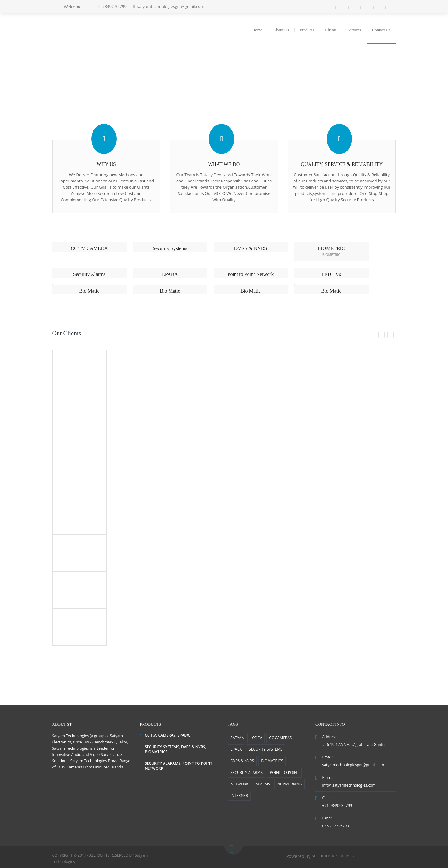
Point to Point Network (250, 274)
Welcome (73, 7)
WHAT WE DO (224, 164)
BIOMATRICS (272, 761)
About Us (281, 30)
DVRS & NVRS (251, 248)
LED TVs (331, 274)
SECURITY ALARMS (247, 772)
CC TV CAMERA (89, 248)
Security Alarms (89, 274)
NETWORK (239, 784)
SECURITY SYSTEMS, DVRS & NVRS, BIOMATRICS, (175, 749)
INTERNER (239, 796)
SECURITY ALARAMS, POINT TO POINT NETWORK (179, 766)
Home (257, 30)
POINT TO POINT (284, 772)
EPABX (170, 274)
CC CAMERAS (280, 738)
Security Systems (170, 248)
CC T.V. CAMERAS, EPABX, (167, 735)
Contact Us (381, 30)
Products (307, 30)
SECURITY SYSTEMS (266, 749)
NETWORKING (290, 784)
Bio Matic (89, 291)
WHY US (106, 164)
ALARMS (263, 784)
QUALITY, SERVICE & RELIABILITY (342, 164)
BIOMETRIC (331, 248)
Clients (331, 30)
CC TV (257, 738)
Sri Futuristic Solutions (332, 856)
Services (354, 30)
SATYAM (238, 738)
